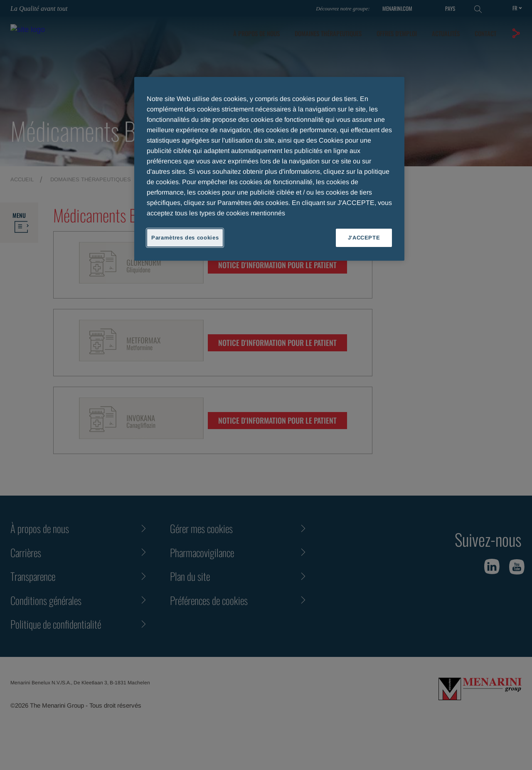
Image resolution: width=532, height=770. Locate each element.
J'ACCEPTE (364, 238)
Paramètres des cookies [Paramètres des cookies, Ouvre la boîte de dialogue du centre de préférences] (185, 238)
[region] (269, 169)
